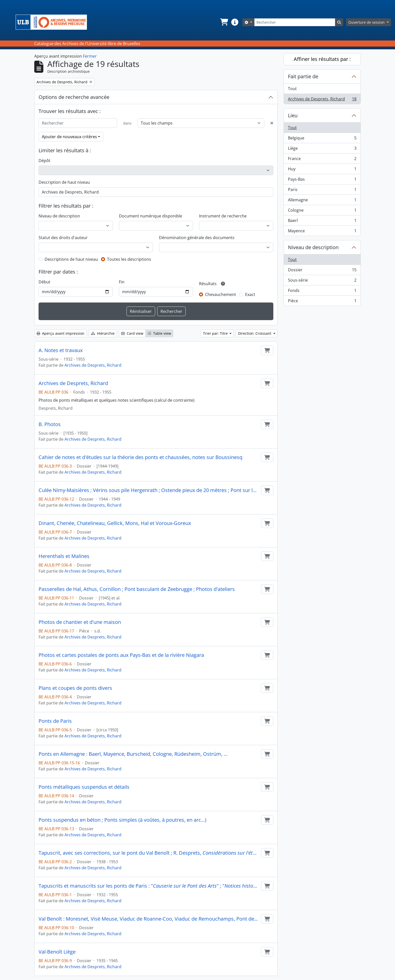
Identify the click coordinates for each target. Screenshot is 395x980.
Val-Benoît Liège (57, 952)
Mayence (322, 232)
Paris (322, 191)
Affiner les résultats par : (322, 59)
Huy (322, 170)
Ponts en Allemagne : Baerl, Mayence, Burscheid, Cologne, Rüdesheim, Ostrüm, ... (133, 754)
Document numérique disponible (151, 216)
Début (44, 282)
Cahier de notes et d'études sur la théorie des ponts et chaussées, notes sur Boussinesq (140, 457)
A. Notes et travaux (61, 350)
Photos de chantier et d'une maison (80, 622)
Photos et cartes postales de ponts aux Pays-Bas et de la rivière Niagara (121, 655)
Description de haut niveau (64, 182)
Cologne (322, 211)
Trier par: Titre (216, 333)
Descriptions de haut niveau (71, 259)
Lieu (293, 115)
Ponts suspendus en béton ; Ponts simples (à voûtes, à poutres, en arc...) (122, 820)
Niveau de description (59, 216)
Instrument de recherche (223, 216)
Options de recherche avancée (74, 97)
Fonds (322, 292)
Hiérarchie (103, 333)
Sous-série (322, 281)
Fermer (90, 56)
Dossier (322, 271)
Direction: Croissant (255, 333)
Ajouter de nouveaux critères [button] (69, 137)
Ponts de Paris (55, 721)
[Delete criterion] (272, 123)
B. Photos (50, 424)
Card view (132, 333)
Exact (250, 294)
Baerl (322, 222)
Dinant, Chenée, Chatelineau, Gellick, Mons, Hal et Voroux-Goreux (115, 523)
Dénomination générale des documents (197, 238)
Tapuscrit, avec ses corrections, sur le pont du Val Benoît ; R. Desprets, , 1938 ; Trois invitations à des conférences (149, 853)
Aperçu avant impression (60, 333)
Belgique (322, 139)
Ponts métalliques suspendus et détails (84, 787)
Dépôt (44, 161)
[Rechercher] (295, 22)
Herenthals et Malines (64, 556)
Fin (122, 282)
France (322, 160)
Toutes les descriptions (129, 259)
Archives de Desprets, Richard (93, 365)
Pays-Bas (322, 180)
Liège (322, 149)
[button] (224, 22)
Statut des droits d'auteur (63, 238)
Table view (159, 333)
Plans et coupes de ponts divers (75, 688)
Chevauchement (221, 294)
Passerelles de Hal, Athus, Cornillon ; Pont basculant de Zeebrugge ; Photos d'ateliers (137, 589)
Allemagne (322, 201)
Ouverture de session (367, 22)
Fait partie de (303, 76)
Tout (292, 89)
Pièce (322, 302)
